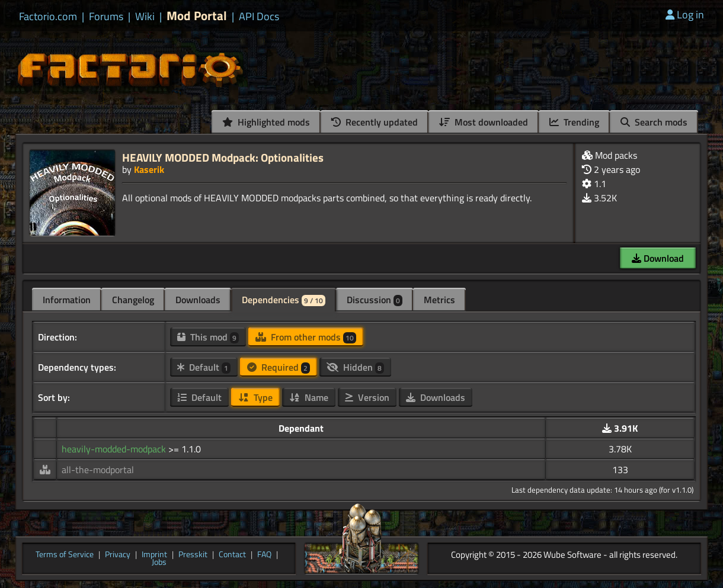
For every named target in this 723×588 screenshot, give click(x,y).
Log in (685, 15)
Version (367, 397)
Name (309, 397)
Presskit (193, 555)
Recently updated (375, 122)
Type (255, 397)
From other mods (306, 337)
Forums (106, 17)
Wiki (145, 17)
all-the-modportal (98, 470)
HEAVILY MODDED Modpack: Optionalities (223, 157)
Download (658, 258)
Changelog (133, 300)
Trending (574, 122)
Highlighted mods (266, 122)
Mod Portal (197, 16)
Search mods (654, 122)
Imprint (154, 555)
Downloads (198, 300)
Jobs (159, 563)
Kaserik (149, 169)
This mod (208, 337)
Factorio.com (48, 17)
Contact (232, 555)
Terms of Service (65, 555)
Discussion (375, 300)
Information (67, 300)
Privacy (118, 555)
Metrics (439, 300)
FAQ (264, 555)
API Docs (259, 17)
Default (204, 367)
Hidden (355, 367)
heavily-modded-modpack (115, 449)
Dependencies (284, 300)
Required (279, 367)
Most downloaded (484, 122)
